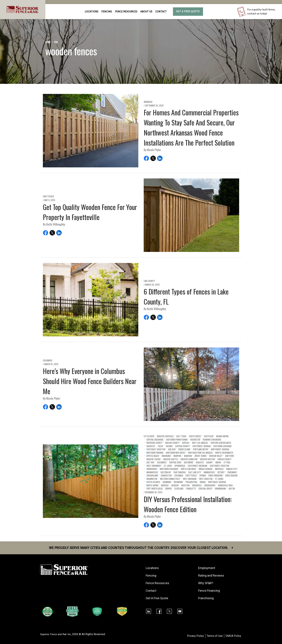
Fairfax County (224, 459)
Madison (188, 456)
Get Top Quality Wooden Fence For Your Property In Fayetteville (90, 212)
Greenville (197, 485)
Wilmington (152, 479)
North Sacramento (224, 453)
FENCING (107, 12)
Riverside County (154, 443)
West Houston (206, 479)
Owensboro (152, 469)
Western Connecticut (170, 479)
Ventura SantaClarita (221, 443)
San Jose (172, 449)
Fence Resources (158, 583)
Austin (232, 489)
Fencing (151, 576)
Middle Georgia (205, 469)
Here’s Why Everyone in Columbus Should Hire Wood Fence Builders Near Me (90, 381)
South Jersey (195, 436)
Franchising (206, 598)
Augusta (200, 462)
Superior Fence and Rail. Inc (56, 634)
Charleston (166, 476)
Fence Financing (215, 476)
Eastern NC (166, 472)
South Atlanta (153, 482)
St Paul (227, 462)
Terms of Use (215, 636)
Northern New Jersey (176, 453)
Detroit (221, 472)
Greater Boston (207, 459)
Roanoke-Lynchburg (212, 440)
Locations (92, 12)
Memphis (177, 456)
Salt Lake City (195, 472)
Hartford (229, 456)
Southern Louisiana (222, 446)
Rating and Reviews (211, 576)
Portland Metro (201, 449)
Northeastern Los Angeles (200, 453)
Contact (161, 12)
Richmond (178, 482)
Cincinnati (232, 472)
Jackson (175, 485)
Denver (168, 489)
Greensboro (210, 485)
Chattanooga (179, 472)
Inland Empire (222, 436)
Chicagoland (152, 476)
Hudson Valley (216, 456)
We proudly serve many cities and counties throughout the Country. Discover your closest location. (141, 548)
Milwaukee (166, 456)
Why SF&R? (206, 583)
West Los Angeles (200, 443)
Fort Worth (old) (154, 489)
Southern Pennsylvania (177, 440)
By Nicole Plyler (152, 150)
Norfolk (165, 485)
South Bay (209, 436)
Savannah (167, 482)
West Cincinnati (154, 466)
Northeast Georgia (217, 482)
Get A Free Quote (188, 11)
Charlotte (191, 489)
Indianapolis (152, 472)
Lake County (149, 281)
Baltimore (188, 462)
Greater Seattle (170, 459)
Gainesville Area (225, 485)
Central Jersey (205, 489)
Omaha (203, 482)
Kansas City (232, 469)
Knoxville (219, 469)
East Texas (181, 436)
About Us (146, 12)
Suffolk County (182, 446)
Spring (203, 476)
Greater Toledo (153, 459)
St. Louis (168, 466)
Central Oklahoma (155, 440)
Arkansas (148, 102)
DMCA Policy (233, 636)
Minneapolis (209, 472)
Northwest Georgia (220, 449)
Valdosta (151, 446)
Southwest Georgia (202, 446)
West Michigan (190, 479)
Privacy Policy (195, 636)
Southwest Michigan (197, 466)
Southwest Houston (219, 466)
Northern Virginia (155, 453)
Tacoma (169, 446)
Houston (185, 485)
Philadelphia (191, 482)
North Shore (152, 485)
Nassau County (172, 443)
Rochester (195, 440)
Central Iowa (175, 462)
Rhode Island (184, 449)
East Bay (150, 462)
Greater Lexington (189, 459)
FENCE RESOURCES (126, 12)
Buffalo (186, 443)
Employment (207, 568)
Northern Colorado (169, 469)
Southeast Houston (156, 449)
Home (48, 42)
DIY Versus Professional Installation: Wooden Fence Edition (188, 504)
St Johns (219, 479)
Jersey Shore (200, 456)
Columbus (48, 360)
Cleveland (179, 489)
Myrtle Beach (153, 456)
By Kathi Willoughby (54, 224)
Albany (209, 462)
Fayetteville (48, 196)
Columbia (179, 476)
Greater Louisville (165, 436)
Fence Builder (231, 476)
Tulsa (160, 446)
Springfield (180, 466)
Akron (218, 462)
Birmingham (220, 489)
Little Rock (149, 436)
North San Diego (188, 469)
